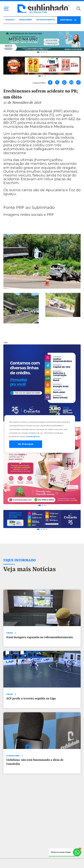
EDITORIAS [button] (66, 20)
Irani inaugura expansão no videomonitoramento (40, 637)
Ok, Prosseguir (26, 444)
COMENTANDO (13, 756)
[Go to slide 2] (41, 52)
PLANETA (10, 20)
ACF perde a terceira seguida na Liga (31, 699)
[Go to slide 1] (38, 52)
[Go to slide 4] (46, 52)
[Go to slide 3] (44, 52)
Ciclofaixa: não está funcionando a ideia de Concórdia (35, 762)
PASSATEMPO (26, 20)
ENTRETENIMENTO (46, 20)
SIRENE (10, 633)
